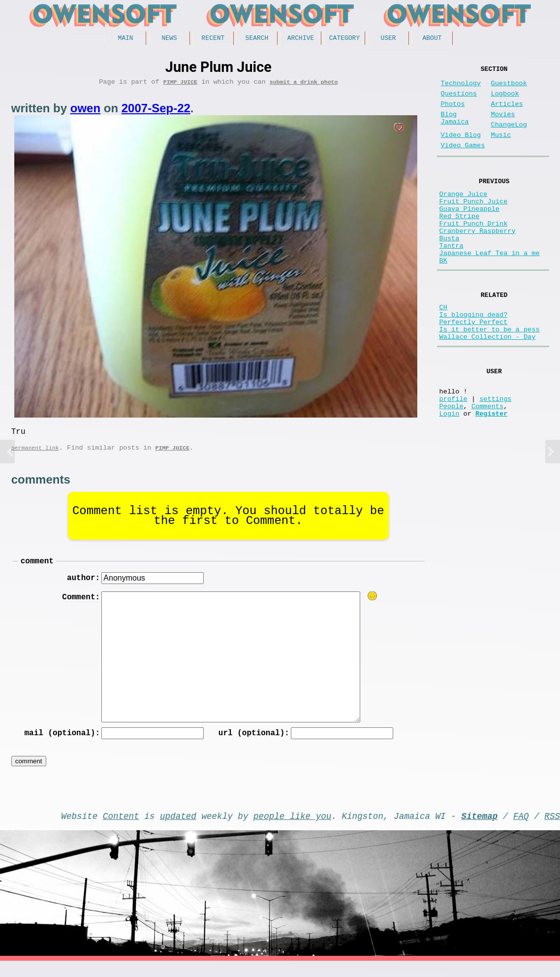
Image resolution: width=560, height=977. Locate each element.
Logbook (505, 100)
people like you (292, 830)
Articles (507, 112)
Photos (453, 112)
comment (37, 570)
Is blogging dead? (474, 357)
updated (178, 830)
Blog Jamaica (455, 129)
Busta (450, 270)
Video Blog (461, 149)
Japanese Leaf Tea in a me (490, 288)
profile (453, 455)
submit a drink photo (304, 85)
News (169, 39)
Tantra (451, 279)
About (432, 39)
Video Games (463, 161)
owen (85, 112)
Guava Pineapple (469, 232)
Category (344, 39)
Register (491, 473)
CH (443, 348)
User (388, 39)
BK (443, 298)
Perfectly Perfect (474, 367)
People (451, 464)
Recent (213, 39)
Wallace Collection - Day (488, 385)
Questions (459, 100)
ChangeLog (509, 137)
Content (121, 830)
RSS (552, 830)
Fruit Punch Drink (474, 251)
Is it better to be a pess (490, 376)
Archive (301, 39)
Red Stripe (460, 242)
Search (257, 39)
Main (125, 39)
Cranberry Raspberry (478, 260)
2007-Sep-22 (156, 112)
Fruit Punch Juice (474, 223)
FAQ (521, 830)
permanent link (35, 455)
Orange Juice (464, 213)
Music (501, 149)
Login (450, 473)
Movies (503, 124)
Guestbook (509, 87)
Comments (487, 464)
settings (495, 455)
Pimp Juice (180, 85)
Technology (461, 87)
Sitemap (479, 830)
